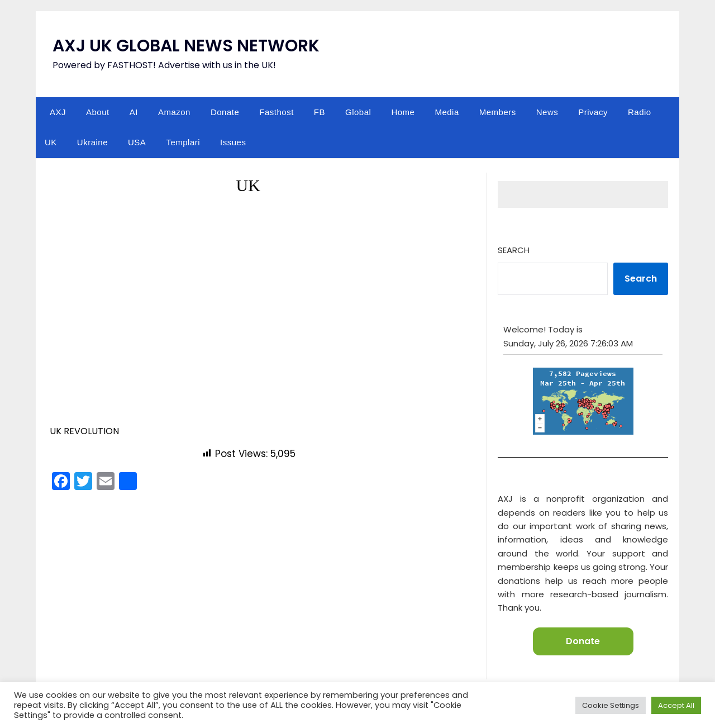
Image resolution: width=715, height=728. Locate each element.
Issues (233, 142)
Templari (183, 142)
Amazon (174, 112)
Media (447, 112)
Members (498, 112)
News (547, 112)
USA (137, 142)
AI (134, 112)
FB (320, 112)
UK (51, 142)
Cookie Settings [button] (611, 705)
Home (403, 112)
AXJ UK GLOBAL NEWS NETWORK (186, 46)
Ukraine (92, 142)
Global (358, 112)
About (98, 112)
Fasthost (277, 112)
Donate (225, 112)
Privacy (593, 112)
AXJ (58, 112)
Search (514, 250)
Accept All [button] (676, 705)
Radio (640, 112)
